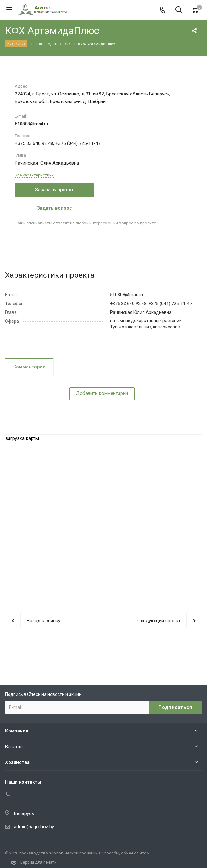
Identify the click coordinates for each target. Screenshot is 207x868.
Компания (17, 731)
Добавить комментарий (102, 393)
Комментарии (29, 367)
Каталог (14, 747)
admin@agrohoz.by (34, 827)
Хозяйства (17, 762)
